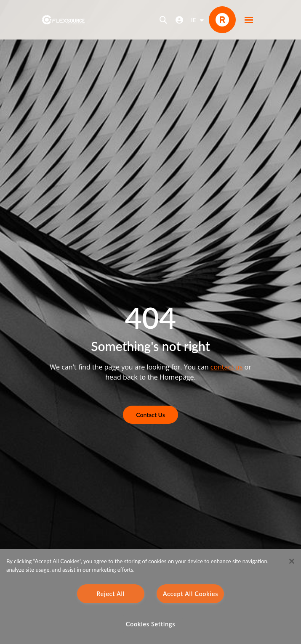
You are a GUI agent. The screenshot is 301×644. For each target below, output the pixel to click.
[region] (150, 596)
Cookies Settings (150, 624)
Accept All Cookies (191, 594)
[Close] (292, 561)
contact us (227, 367)
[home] (63, 20)
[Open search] (163, 20)
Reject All (111, 594)
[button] (249, 20)
